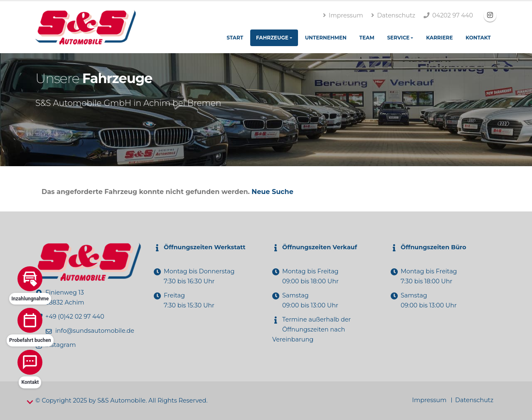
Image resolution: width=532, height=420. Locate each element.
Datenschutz (393, 15)
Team (367, 38)
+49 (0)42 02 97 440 (75, 317)
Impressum (343, 15)
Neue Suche (272, 192)
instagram (60, 345)
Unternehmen (326, 38)
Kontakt (478, 38)
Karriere (439, 38)
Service (398, 38)
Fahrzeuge (272, 38)
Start (235, 38)
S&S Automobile (121, 400)
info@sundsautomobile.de (95, 331)
